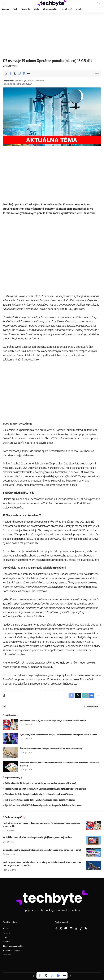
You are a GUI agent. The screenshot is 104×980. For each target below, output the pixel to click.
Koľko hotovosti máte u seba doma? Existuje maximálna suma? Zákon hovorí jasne (40, 800)
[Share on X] (15, 74)
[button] (5, 3)
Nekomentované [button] (91, 707)
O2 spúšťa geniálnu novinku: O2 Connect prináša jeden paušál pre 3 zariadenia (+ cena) (42, 850)
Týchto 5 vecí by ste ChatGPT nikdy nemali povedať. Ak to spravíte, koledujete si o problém (44, 805)
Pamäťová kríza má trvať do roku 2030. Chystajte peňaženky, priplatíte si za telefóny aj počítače (45, 789)
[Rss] (86, 929)
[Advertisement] (52, 35)
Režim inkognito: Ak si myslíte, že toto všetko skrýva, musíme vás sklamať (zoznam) (40, 783)
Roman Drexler (8, 81)
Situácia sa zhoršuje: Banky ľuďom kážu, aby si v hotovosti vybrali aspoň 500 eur (39, 794)
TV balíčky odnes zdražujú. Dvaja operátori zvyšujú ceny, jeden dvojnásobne (37, 837)
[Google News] (71, 929)
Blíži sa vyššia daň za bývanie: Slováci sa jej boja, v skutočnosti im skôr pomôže (53, 721)
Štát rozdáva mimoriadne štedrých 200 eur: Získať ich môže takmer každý (51, 749)
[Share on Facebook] (10, 74)
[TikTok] (81, 929)
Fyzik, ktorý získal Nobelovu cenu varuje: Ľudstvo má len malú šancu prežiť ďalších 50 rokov (59, 735)
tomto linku (72, 679)
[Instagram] (76, 929)
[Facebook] (56, 929)
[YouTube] (66, 929)
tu (75, 684)
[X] (61, 929)
